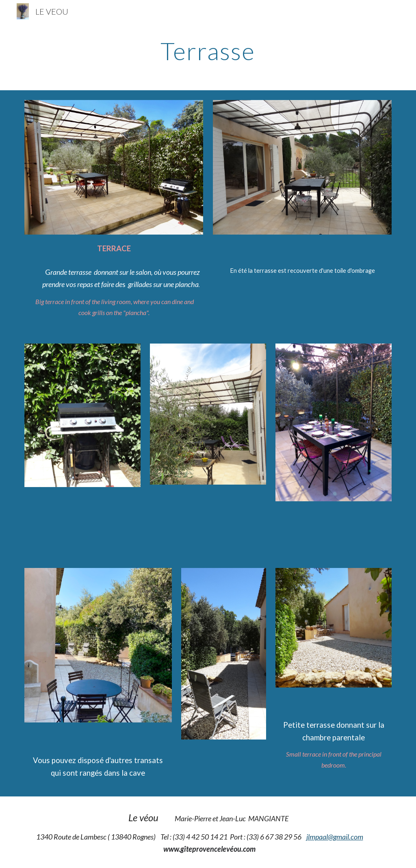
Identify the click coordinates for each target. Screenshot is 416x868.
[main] (208, 51)
